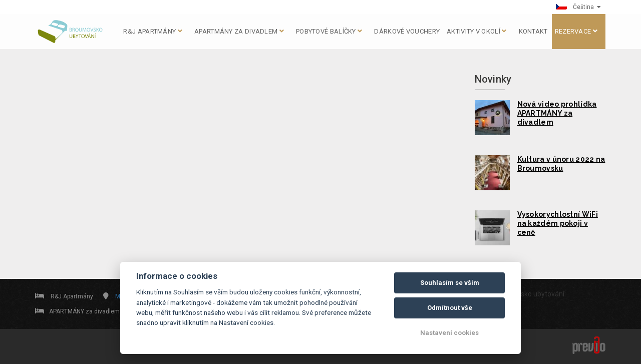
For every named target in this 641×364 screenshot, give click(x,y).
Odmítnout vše (450, 308)
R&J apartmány (153, 31)
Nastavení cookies (449, 333)
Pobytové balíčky (329, 31)
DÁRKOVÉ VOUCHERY (407, 31)
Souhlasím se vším (450, 283)
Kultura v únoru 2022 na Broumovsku (561, 164)
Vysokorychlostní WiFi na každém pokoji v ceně (558, 223)
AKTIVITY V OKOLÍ (476, 31)
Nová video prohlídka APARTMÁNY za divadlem (557, 113)
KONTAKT (533, 31)
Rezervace (576, 31)
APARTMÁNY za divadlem (239, 31)
